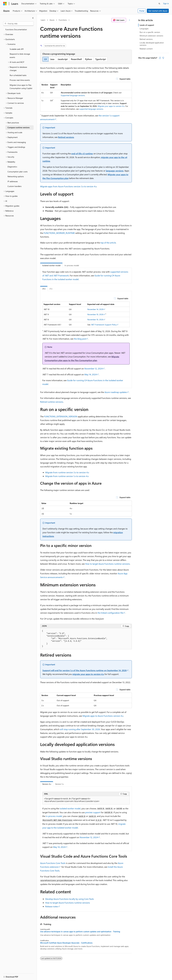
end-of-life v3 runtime (82, 153)
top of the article (108, 243)
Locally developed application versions (152, 44)
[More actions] (129, 20)
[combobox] (18, 24)
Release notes (52, 906)
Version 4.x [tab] (47, 784)
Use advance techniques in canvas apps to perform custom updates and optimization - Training (80, 932)
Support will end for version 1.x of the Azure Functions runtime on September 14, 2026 (85, 670)
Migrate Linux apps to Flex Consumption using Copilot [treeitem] (21, 87)
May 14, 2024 (91, 374)
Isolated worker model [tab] (51, 265)
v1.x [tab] (51, 289)
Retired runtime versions (52, 402)
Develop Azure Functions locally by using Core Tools (70, 899)
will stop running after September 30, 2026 (80, 729)
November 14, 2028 (95, 309)
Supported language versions (73, 95)
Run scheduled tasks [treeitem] (18, 75)
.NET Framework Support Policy (104, 325)
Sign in (166, 3)
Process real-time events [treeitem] (20, 80)
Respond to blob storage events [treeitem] (20, 56)
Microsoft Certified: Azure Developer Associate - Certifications (66, 943)
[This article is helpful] (160, 58)
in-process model (54, 816)
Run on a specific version (150, 32)
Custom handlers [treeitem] (15, 186)
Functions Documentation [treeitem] (16, 29)
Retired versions (66, 137)
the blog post (80, 339)
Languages (144, 29)
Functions (63, 20)
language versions (115, 171)
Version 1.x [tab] (59, 784)
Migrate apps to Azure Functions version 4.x (103, 716)
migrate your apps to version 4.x (88, 674)
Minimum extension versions (151, 36)
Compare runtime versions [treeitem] (19, 127)
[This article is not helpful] (163, 58)
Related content (146, 49)
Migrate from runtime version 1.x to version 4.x (67, 476)
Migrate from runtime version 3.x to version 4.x (67, 472)
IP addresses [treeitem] (13, 181)
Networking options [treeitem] (16, 176)
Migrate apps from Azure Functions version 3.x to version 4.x (68, 186)
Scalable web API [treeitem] (17, 49)
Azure (52, 20)
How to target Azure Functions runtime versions (107, 564)
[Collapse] (33, 18)
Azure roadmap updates (116, 392)
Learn (43, 20)
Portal (142, 11)
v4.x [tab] (44, 289)
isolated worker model (70, 808)
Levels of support (147, 25)
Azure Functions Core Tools (53, 863)
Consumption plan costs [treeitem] (18, 172)
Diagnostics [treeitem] (12, 167)
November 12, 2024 (94, 368)
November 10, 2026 (95, 314)
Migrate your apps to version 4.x (111, 106)
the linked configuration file (110, 613)
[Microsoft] (5, 4)
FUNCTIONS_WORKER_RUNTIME (59, 233)
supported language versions (91, 109)
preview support (93, 812)
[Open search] (159, 4)
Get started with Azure (158, 11)
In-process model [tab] (72, 265)
